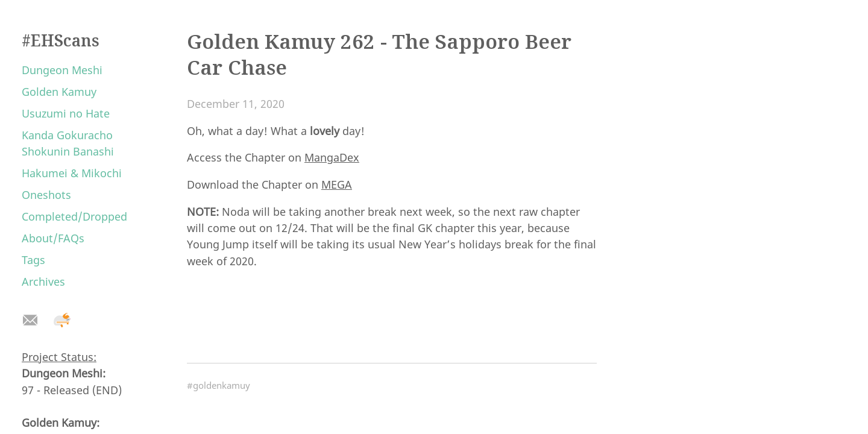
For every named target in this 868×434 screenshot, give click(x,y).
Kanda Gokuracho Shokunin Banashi (68, 143)
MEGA (337, 184)
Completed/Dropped (74, 216)
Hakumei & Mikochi (72, 173)
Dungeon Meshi (62, 70)
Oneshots (46, 195)
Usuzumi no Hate (66, 113)
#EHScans (61, 40)
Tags (33, 260)
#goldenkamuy (219, 385)
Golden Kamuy (59, 92)
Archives (43, 281)
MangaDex (332, 157)
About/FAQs (53, 238)
